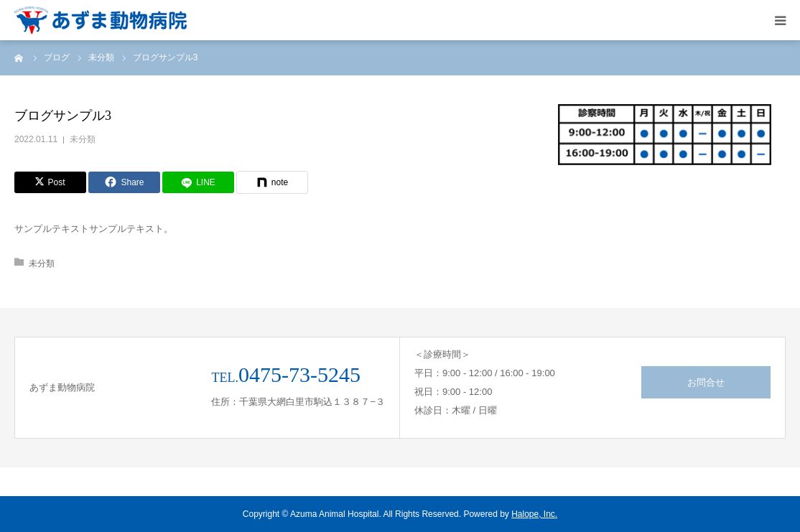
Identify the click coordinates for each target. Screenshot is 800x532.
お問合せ (706, 382)
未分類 (83, 139)
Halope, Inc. (534, 514)
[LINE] (198, 182)
